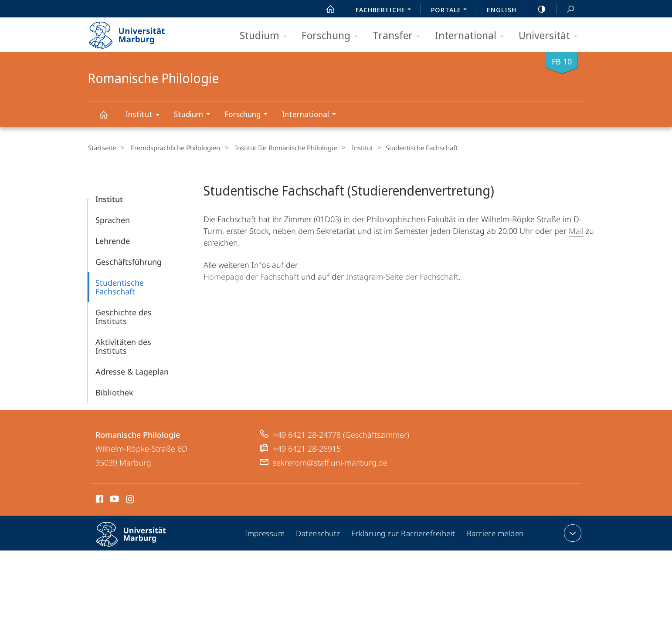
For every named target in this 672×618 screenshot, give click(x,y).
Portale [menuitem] (451, 10)
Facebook (99, 500)
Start (326, 9)
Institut (145, 116)
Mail (576, 230)
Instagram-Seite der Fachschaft (402, 276)
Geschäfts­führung (129, 261)
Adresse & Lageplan (132, 371)
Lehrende (113, 240)
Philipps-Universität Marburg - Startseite (134, 32)
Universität (551, 36)
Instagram (131, 500)
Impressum (265, 534)
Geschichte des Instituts (124, 316)
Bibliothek (114, 392)
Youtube (114, 500)
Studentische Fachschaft (120, 287)
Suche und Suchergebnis (566, 9)
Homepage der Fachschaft (251, 276)
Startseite (102, 148)
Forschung (333, 36)
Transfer (399, 36)
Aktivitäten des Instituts (123, 346)
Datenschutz (318, 534)
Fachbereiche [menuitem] (386, 10)
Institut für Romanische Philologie (278, 148)
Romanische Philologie (109, 119)
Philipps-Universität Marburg (139, 541)
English (502, 10)
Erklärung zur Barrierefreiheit (404, 534)
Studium (266, 36)
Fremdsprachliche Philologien (171, 148)
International (472, 36)
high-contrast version (537, 9)
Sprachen (113, 220)
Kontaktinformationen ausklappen (572, 533)
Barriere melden (495, 534)
